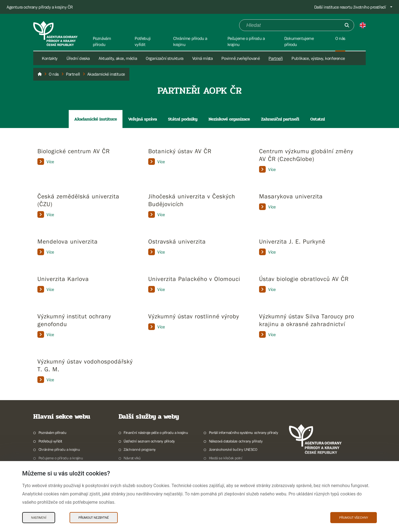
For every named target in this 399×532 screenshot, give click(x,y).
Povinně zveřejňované (241, 58)
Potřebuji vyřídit (50, 441)
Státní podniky (183, 119)
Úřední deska (78, 58)
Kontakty (50, 58)
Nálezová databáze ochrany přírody (236, 441)
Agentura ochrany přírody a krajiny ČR (40, 7)
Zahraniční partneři (280, 119)
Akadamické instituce (96, 119)
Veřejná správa (142, 119)
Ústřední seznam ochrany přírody (149, 441)
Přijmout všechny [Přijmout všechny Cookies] (354, 518)
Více (46, 162)
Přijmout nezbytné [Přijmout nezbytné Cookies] (94, 518)
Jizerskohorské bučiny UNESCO (233, 449)
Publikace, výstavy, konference (318, 58)
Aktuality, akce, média (118, 58)
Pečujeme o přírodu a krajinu (61, 458)
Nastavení (39, 518)
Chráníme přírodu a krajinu (59, 449)
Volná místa (203, 58)
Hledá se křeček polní (226, 458)
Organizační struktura (165, 58)
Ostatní (318, 119)
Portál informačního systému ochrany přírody (244, 433)
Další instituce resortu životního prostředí (350, 7)
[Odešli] (347, 25)
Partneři (276, 58)
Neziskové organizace (229, 119)
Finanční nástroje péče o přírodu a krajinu (156, 433)
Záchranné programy (140, 449)
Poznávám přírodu (53, 433)
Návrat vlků (132, 458)
